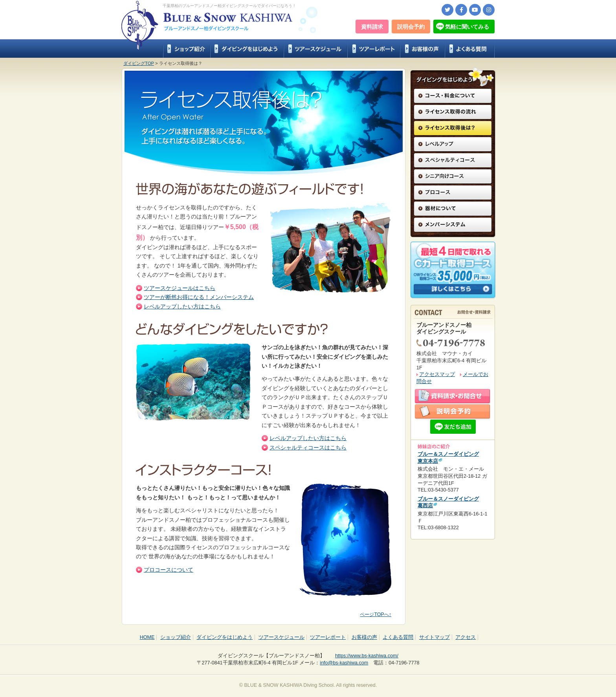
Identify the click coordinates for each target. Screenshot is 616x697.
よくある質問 (470, 49)
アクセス (466, 637)
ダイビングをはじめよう (247, 49)
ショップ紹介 (186, 49)
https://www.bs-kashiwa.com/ (367, 656)
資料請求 (372, 27)
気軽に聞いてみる (467, 27)
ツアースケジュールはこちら (180, 288)
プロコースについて (169, 570)
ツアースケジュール (315, 49)
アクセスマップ (437, 374)
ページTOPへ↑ (376, 614)
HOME (147, 637)
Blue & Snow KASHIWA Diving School (140, 26)
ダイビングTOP (139, 63)
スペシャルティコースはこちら (308, 448)
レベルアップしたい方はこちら (182, 306)
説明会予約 (411, 27)
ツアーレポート (374, 49)
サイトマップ (434, 637)
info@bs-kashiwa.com (344, 663)
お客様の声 (422, 49)
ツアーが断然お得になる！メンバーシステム (199, 297)
